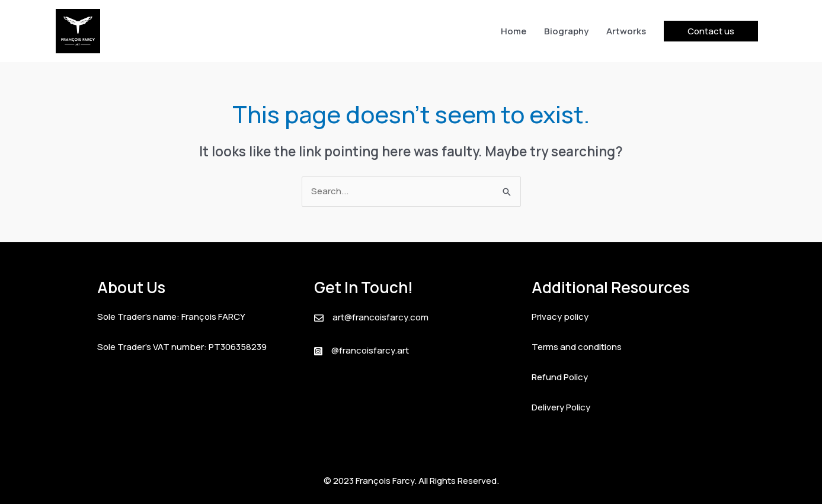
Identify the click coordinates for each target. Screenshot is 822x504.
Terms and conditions (577, 347)
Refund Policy (560, 377)
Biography (566, 31)
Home (514, 31)
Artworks (626, 31)
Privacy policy (560, 317)
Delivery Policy (561, 407)
